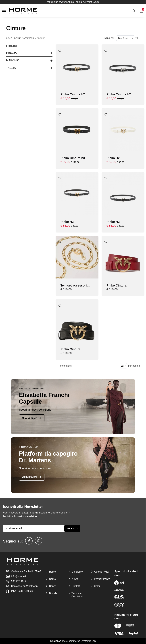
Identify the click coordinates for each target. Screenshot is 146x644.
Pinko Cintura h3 (73, 158)
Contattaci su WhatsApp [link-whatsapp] (24, 586)
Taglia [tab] (11, 68)
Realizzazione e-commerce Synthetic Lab (73, 641)
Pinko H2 (113, 158)
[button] (60, 51)
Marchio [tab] (13, 60)
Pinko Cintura (117, 286)
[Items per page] (124, 366)
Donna (18, 38)
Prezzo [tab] (12, 53)
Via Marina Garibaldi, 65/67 (26, 571)
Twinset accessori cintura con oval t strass (74, 286)
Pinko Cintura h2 (73, 94)
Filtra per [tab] (12, 46)
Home (9, 38)
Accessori (29, 38)
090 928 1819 (19, 581)
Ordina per (108, 38)
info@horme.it (19, 576)
